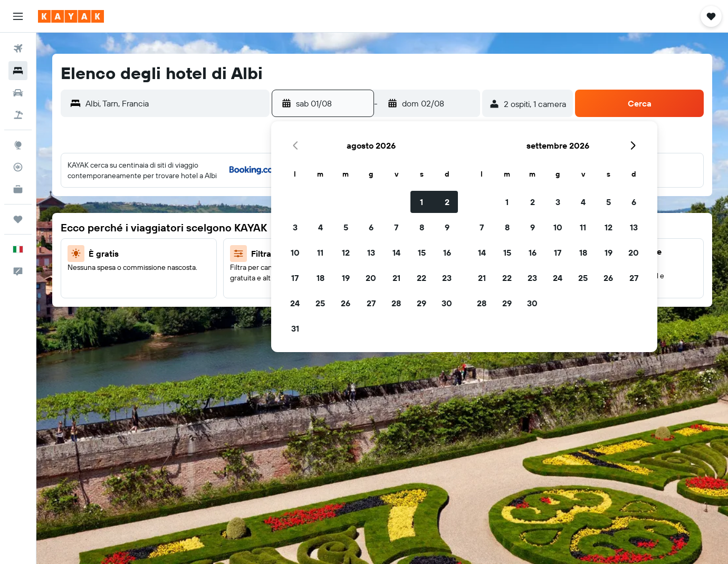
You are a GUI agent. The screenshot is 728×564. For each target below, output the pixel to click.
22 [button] (422, 278)
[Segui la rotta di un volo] (18, 167)
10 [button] (295, 252)
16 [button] (447, 252)
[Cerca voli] (18, 48)
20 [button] (371, 278)
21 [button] (396, 278)
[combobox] (175, 103)
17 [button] (295, 278)
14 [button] (396, 252)
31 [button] (295, 328)
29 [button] (422, 303)
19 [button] (346, 278)
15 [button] (422, 252)
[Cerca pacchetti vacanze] (18, 115)
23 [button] (447, 278)
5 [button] (346, 227)
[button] (18, 16)
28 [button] (396, 303)
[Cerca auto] (18, 93)
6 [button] (371, 227)
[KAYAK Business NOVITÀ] (18, 189)
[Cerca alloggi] (18, 71)
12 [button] (346, 252)
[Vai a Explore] (18, 145)
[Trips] (18, 219)
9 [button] (447, 227)
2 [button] (447, 202)
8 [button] (422, 227)
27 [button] (371, 303)
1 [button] (422, 202)
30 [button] (447, 303)
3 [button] (295, 227)
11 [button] (320, 252)
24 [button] (295, 303)
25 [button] (320, 303)
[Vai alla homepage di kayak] (71, 16)
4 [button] (320, 227)
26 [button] (346, 303)
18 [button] (320, 278)
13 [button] (371, 252)
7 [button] (396, 227)
